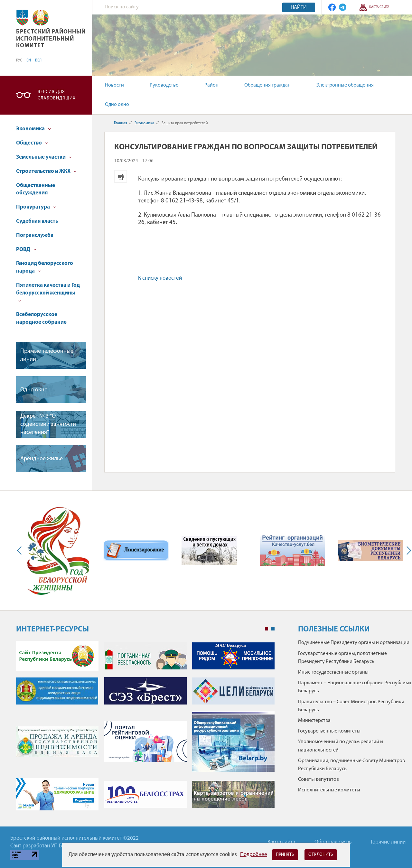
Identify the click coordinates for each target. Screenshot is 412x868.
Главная (121, 123)
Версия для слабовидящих (57, 95)
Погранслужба (35, 235)
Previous (21, 551)
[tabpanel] (145, 729)
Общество (32, 143)
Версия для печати (121, 176)
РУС (19, 61)
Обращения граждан (267, 85)
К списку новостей (160, 278)
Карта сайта (379, 7)
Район (211, 85)
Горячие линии (388, 842)
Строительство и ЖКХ (46, 171)
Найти (299, 7)
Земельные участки (44, 157)
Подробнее (254, 855)
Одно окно (117, 105)
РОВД (26, 250)
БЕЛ (38, 61)
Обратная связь (333, 842)
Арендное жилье (42, 459)
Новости (114, 85)
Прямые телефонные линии (47, 355)
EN (29, 61)
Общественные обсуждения (36, 189)
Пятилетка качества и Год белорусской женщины (48, 292)
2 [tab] (273, 629)
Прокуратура (36, 207)
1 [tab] (267, 629)
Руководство (164, 85)
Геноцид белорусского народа (45, 267)
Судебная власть (37, 221)
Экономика (33, 129)
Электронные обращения (345, 85)
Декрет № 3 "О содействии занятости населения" (48, 424)
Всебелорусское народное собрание (41, 318)
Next (407, 551)
